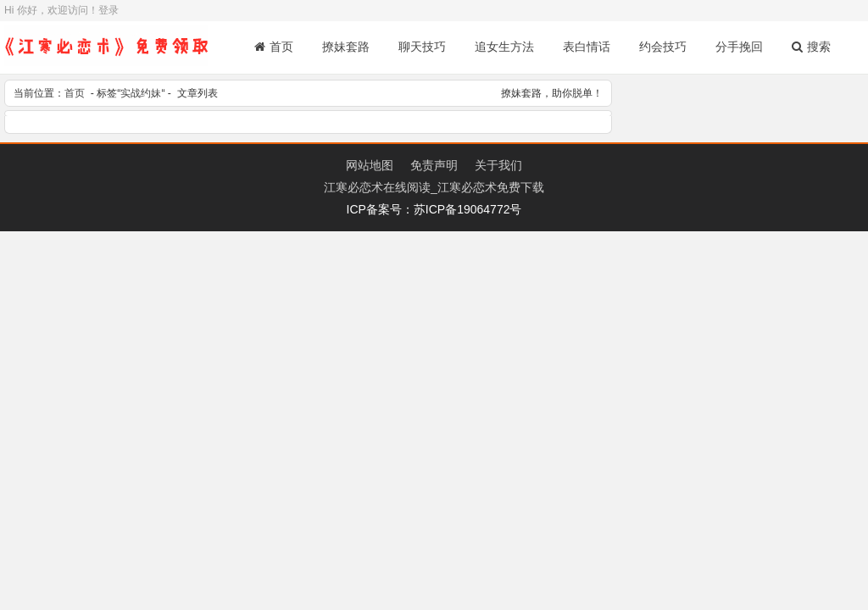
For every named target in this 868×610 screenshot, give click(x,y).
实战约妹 (141, 93)
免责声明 (434, 165)
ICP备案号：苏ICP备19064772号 (434, 209)
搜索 (811, 47)
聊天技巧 (422, 47)
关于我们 (498, 165)
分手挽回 (739, 47)
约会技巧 (663, 47)
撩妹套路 (346, 47)
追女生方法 (504, 47)
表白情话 (587, 47)
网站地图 (370, 165)
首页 (274, 47)
